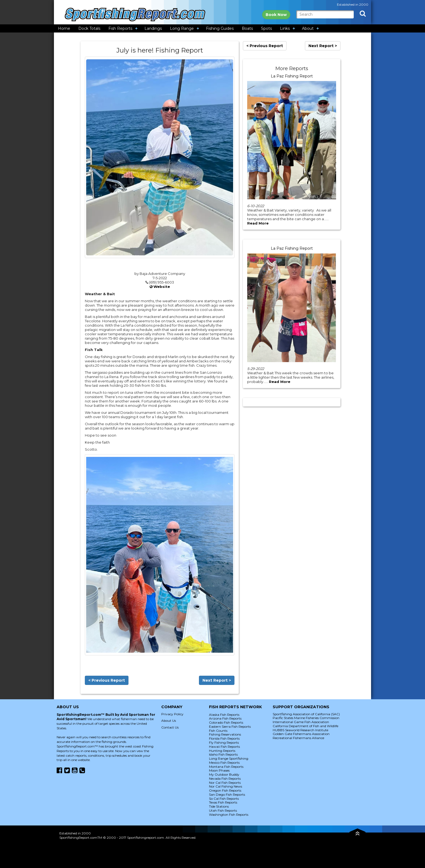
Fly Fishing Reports (224, 742)
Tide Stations (219, 806)
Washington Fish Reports (229, 815)
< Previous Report (107, 680)
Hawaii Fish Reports (224, 747)
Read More (258, 223)
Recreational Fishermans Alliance (298, 738)
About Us (169, 721)
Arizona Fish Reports (225, 718)
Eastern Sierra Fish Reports (230, 726)
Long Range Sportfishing (229, 758)
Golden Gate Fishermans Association (301, 734)
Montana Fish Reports (226, 767)
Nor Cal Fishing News (226, 786)
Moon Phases (219, 770)
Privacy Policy (172, 714)
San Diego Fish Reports (227, 794)
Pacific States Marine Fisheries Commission (306, 718)
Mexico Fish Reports (224, 763)
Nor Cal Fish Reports (225, 783)
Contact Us (170, 727)
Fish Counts (218, 731)
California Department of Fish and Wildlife (305, 726)
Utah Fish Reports (223, 810)
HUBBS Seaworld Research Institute (300, 730)
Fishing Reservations (225, 734)
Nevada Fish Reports (225, 778)
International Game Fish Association (301, 722)
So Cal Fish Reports (224, 799)
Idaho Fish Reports (223, 754)
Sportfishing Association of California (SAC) (306, 714)
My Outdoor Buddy (224, 774)
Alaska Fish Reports (224, 715)
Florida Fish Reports (224, 738)
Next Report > (217, 680)
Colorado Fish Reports (226, 722)
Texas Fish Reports (223, 802)
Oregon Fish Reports (225, 790)
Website (162, 287)
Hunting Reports (222, 751)
